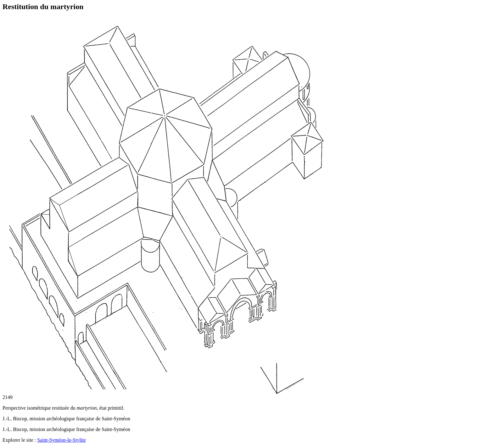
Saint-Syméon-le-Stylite (62, 440)
